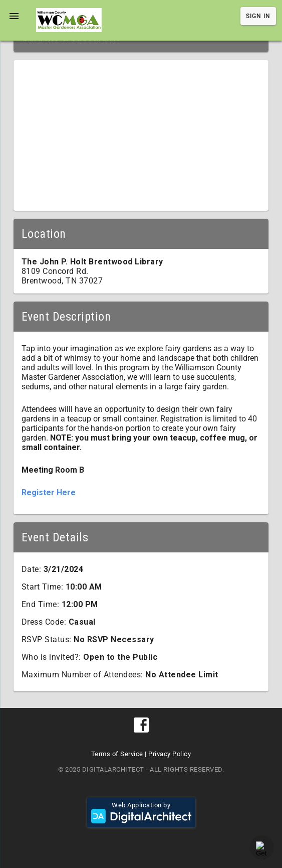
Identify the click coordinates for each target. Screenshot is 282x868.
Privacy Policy (170, 754)
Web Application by (141, 812)
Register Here (49, 492)
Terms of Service (117, 754)
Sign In (258, 16)
